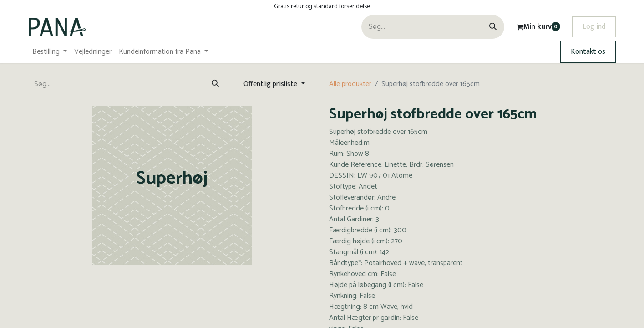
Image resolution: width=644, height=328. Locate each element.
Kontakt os (588, 52)
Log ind (594, 27)
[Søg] (493, 27)
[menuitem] (50, 52)
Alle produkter (350, 84)
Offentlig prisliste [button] (271, 84)
